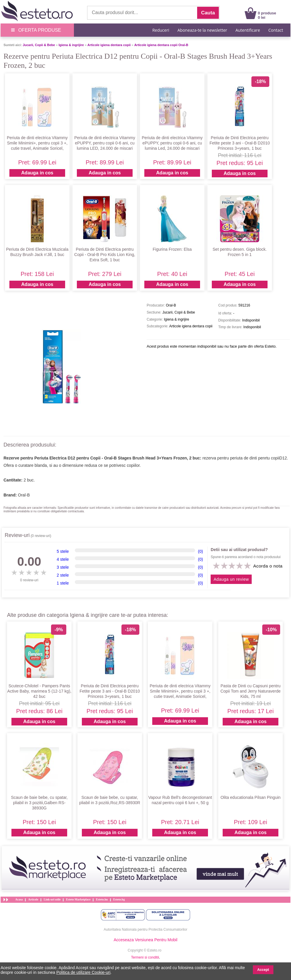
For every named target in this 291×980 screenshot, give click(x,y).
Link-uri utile (52, 899)
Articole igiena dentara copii (109, 45)
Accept (263, 970)
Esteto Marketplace (78, 899)
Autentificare (248, 30)
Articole (33, 899)
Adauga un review (231, 579)
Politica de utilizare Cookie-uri (83, 972)
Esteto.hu (102, 899)
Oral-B (24, 495)
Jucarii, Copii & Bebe (39, 45)
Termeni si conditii (145, 957)
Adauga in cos (37, 173)
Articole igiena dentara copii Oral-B (161, 45)
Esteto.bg (119, 899)
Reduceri (161, 30)
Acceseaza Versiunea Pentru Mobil (145, 940)
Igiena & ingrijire (71, 45)
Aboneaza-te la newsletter (202, 30)
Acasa (19, 899)
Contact (276, 30)
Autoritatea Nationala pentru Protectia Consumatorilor (146, 930)
